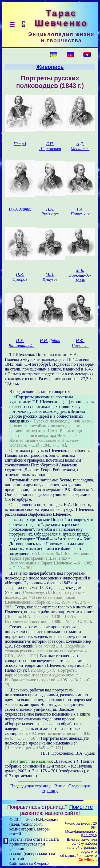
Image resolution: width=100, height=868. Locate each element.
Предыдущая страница (31, 786)
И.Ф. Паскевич (80, 343)
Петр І (20, 144)
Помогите (81, 807)
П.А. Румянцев (50, 212)
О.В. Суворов (20, 277)
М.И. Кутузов (50, 277)
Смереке (41, 864)
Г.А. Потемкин (80, 212)
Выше (60, 786)
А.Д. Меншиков (80, 146)
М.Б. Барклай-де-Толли (80, 275)
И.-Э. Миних (20, 209)
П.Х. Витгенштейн (21, 343)
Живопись (50, 67)
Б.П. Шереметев (50, 146)
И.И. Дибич (50, 341)
